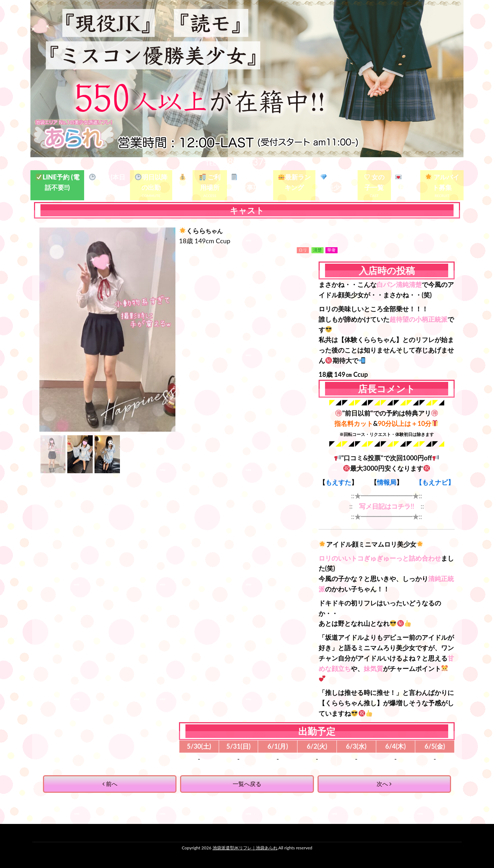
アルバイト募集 (442, 182)
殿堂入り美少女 (337, 182)
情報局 (387, 482)
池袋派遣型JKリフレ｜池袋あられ (245, 848)
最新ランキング (294, 182)
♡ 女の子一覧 (374, 182)
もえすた (338, 482)
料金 (183, 183)
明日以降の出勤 (151, 182)
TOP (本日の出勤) (107, 182)
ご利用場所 (210, 182)
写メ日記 (406, 182)
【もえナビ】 (435, 482)
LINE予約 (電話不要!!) (58, 182)
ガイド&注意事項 (250, 182)
